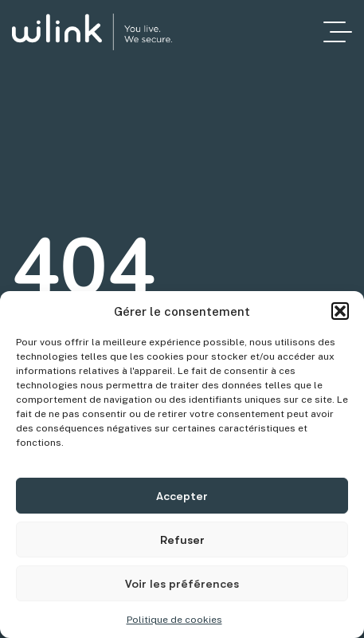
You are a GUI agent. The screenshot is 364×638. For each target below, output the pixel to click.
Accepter (182, 496)
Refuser (182, 540)
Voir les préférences (182, 584)
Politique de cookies (174, 620)
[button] (340, 311)
